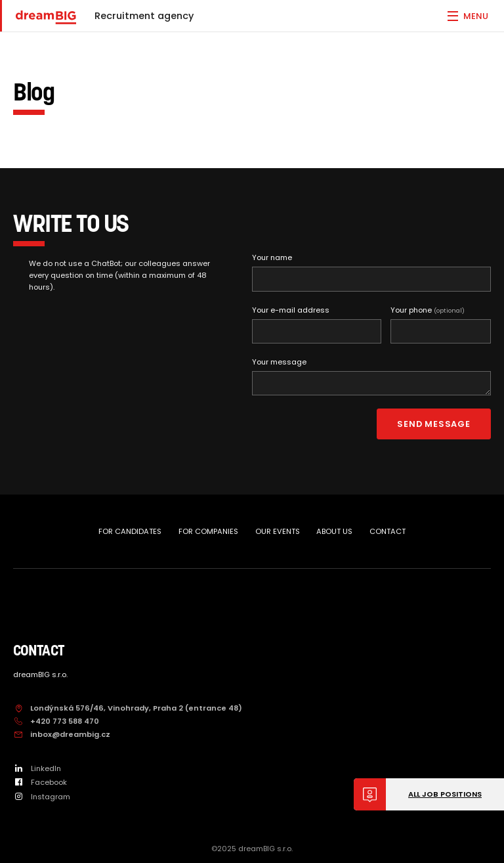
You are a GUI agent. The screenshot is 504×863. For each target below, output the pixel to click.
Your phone (428, 310)
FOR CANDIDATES (130, 531)
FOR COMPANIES (208, 531)
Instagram (42, 797)
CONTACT (388, 531)
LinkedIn (37, 768)
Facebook (40, 782)
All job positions (445, 794)
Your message (279, 362)
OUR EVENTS (278, 531)
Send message (433, 424)
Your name (272, 257)
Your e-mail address (291, 310)
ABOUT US (334, 531)
